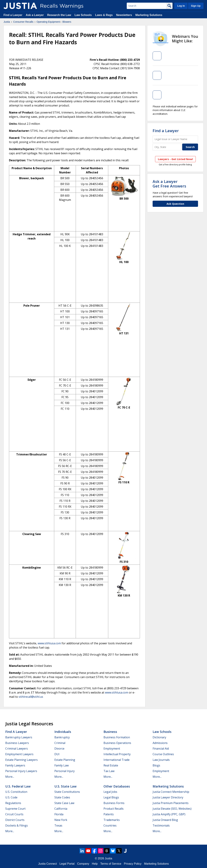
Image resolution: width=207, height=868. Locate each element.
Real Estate (111, 765)
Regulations (13, 803)
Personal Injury (65, 771)
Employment (112, 749)
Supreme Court (15, 809)
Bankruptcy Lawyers (19, 737)
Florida (59, 814)
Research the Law (59, 15)
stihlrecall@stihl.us (31, 697)
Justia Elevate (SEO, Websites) (172, 809)
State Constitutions (67, 792)
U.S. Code (11, 797)
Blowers (67, 22)
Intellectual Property (117, 754)
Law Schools (83, 15)
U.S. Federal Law (18, 786)
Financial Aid (161, 749)
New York (61, 820)
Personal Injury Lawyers (21, 771)
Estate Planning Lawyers (21, 760)
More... (10, 777)
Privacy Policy (133, 864)
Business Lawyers (17, 743)
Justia (7, 22)
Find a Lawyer (13, 15)
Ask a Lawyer (35, 15)
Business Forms (114, 803)
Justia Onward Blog (165, 820)
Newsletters (124, 15)
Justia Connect (48, 864)
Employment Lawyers (19, 754)
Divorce (59, 749)
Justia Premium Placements (171, 803)
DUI (57, 754)
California (61, 809)
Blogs (156, 765)
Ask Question (175, 204)
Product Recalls (114, 809)
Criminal (60, 743)
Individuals (63, 732)
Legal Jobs (110, 792)
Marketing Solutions (149, 15)
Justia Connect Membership (171, 792)
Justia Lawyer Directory (168, 797)
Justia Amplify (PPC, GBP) (169, 814)
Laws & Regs (104, 15)
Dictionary (159, 737)
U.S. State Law (65, 786)
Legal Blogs (111, 797)
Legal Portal (67, 864)
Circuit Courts (14, 814)
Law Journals (161, 760)
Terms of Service (111, 864)
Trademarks (112, 820)
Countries (110, 825)
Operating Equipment (48, 22)
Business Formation (117, 737)
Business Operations (117, 743)
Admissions (160, 743)
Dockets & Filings (17, 825)
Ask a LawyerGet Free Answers (169, 184)
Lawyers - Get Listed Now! (175, 159)
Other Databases (117, 786)
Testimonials (161, 825)
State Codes (62, 797)
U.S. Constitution (16, 792)
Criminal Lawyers (17, 749)
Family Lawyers (15, 765)
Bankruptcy (62, 737)
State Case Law (64, 803)
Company (83, 864)
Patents (109, 814)
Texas (58, 825)
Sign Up (196, 6)
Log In (181, 6)
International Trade (117, 760)
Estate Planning (65, 760)
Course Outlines (163, 754)
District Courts (15, 820)
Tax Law (109, 771)
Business (110, 732)
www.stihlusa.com (49, 643)
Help (95, 864)
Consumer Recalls (23, 22)
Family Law (62, 765)
